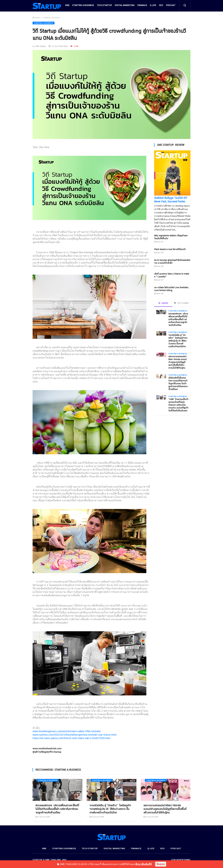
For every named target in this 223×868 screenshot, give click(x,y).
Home (36, 18)
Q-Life (153, 6)
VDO (161, 6)
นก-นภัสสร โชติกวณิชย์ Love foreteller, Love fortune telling (171, 288)
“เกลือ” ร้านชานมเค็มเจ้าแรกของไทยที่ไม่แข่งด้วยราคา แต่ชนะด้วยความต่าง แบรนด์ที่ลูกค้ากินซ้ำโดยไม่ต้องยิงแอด (178, 404)
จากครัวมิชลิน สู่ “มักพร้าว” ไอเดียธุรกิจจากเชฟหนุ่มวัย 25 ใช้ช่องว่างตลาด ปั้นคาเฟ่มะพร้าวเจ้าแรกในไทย (178, 340)
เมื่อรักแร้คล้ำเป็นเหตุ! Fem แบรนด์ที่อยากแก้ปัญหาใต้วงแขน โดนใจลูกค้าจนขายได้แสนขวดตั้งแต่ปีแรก (178, 383)
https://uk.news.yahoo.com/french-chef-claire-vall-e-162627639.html (71, 738)
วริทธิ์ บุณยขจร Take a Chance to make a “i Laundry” (172, 275)
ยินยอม (161, 864)
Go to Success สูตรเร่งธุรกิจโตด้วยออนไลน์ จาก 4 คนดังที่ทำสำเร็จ (172, 261)
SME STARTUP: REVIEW (171, 144)
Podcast (171, 6)
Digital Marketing (125, 6)
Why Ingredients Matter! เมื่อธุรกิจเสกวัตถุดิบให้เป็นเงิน (171, 237)
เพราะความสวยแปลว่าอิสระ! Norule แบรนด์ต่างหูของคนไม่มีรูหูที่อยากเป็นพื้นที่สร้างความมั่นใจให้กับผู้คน (177, 362)
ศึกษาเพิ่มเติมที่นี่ (144, 864)
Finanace (142, 6)
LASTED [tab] (163, 303)
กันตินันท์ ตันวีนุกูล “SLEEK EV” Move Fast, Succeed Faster (171, 199)
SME (67, 6)
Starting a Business (83, 6)
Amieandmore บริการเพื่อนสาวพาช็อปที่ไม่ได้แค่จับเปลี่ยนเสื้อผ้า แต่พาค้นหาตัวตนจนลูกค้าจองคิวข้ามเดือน (178, 319)
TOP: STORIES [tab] (181, 303)
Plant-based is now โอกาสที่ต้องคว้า (170, 249)
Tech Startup (104, 6)
